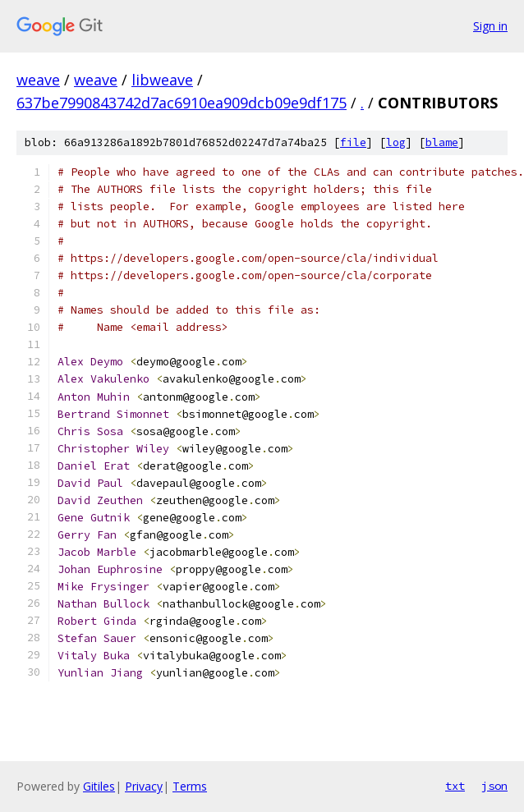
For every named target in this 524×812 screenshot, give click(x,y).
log (396, 142)
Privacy (144, 786)
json (494, 786)
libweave (162, 80)
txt (455, 786)
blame (442, 142)
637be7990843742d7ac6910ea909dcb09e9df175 (182, 103)
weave (38, 80)
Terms (190, 786)
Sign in (490, 26)
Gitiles (99, 786)
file (353, 142)
